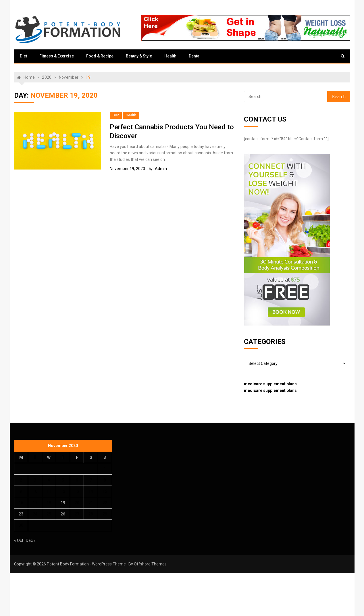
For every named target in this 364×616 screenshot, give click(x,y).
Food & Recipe (100, 56)
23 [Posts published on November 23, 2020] (21, 514)
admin (161, 169)
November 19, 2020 (127, 169)
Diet (23, 56)
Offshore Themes (150, 564)
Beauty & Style (139, 56)
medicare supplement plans (270, 384)
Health (170, 56)
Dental (195, 56)
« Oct (19, 540)
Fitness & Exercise (57, 56)
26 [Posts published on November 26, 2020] (63, 514)
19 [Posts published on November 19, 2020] (63, 503)
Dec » (31, 540)
